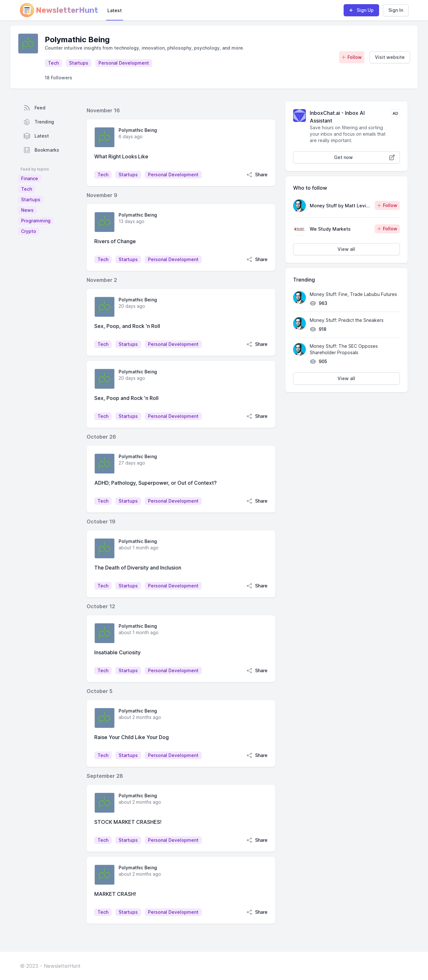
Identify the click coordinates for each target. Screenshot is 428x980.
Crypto (29, 231)
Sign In (396, 10)
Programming (36, 221)
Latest (115, 10)
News (27, 210)
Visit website (390, 57)
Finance (30, 178)
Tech (27, 189)
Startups (31, 199)
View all (346, 249)
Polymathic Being (138, 130)
